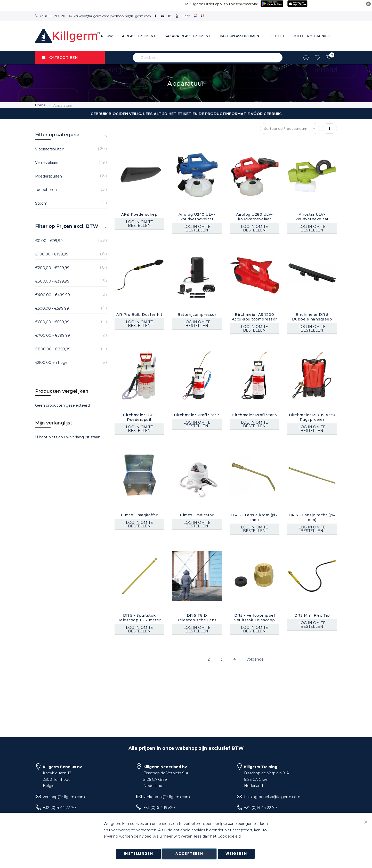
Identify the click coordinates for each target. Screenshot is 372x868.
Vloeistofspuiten (50, 149)
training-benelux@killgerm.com (272, 797)
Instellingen (138, 854)
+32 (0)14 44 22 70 (59, 808)
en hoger (52, 363)
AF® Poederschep (139, 214)
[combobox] (208, 58)
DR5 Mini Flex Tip (312, 615)
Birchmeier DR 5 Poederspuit (139, 417)
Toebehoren (46, 190)
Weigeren (236, 854)
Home (41, 105)
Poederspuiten (48, 176)
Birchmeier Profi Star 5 (254, 415)
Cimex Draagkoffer (139, 515)
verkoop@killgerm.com (91, 16)
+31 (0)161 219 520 (52, 16)
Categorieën (60, 58)
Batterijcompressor (197, 315)
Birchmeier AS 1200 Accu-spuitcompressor (254, 317)
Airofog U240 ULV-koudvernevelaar (197, 217)
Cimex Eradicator (197, 515)
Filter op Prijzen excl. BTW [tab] (67, 226)
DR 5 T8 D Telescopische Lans (197, 618)
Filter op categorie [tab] (57, 135)
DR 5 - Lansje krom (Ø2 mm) (254, 517)
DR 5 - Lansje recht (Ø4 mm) (312, 517)
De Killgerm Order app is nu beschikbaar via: (221, 4)
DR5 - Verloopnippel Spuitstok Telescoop (254, 618)
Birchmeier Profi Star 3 (197, 415)
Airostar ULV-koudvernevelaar (312, 217)
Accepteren (189, 854)
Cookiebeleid (229, 837)
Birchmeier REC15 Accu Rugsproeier (312, 417)
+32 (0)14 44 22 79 (260, 808)
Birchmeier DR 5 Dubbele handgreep (312, 317)
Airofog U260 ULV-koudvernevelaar (254, 217)
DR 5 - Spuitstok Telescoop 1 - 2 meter (139, 618)
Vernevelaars (47, 163)
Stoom (41, 203)
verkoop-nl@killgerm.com (131, 16)
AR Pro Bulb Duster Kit (139, 315)
